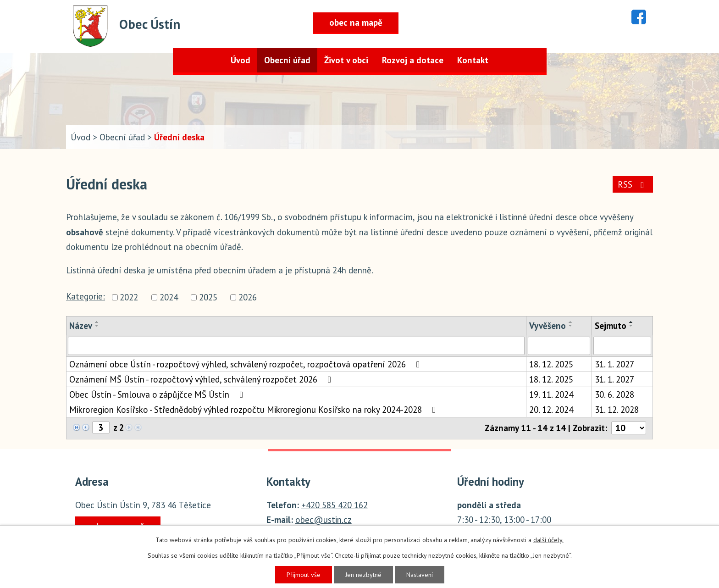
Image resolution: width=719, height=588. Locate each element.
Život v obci (346, 60)
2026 (248, 297)
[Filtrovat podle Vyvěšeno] (559, 346)
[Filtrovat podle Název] (296, 346)
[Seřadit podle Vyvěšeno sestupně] (571, 326)
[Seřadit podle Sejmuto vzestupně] (631, 322)
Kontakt (473, 60)
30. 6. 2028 (614, 394)
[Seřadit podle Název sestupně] (97, 326)
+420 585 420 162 (335, 505)
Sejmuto (611, 326)
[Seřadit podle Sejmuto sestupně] (631, 326)
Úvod (241, 60)
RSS (633, 184)
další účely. (548, 540)
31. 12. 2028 (617, 410)
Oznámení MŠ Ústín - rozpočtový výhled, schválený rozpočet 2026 (202, 379)
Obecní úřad (287, 60)
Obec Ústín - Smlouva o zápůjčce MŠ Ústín (158, 394)
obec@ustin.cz (324, 520)
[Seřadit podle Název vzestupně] (97, 322)
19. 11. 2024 (551, 394)
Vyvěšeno (548, 326)
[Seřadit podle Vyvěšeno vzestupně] (571, 322)
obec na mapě (356, 22)
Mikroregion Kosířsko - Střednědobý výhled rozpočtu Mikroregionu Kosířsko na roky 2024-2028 (254, 410)
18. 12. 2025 (551, 364)
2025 (208, 297)
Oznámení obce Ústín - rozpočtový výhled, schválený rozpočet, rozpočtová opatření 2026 (246, 364)
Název (81, 326)
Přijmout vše (304, 575)
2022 (129, 297)
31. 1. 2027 (614, 364)
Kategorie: (86, 296)
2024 (169, 297)
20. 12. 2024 (551, 410)
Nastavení (420, 575)
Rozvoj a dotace (413, 60)
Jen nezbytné (363, 575)
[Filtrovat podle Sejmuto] (622, 346)
